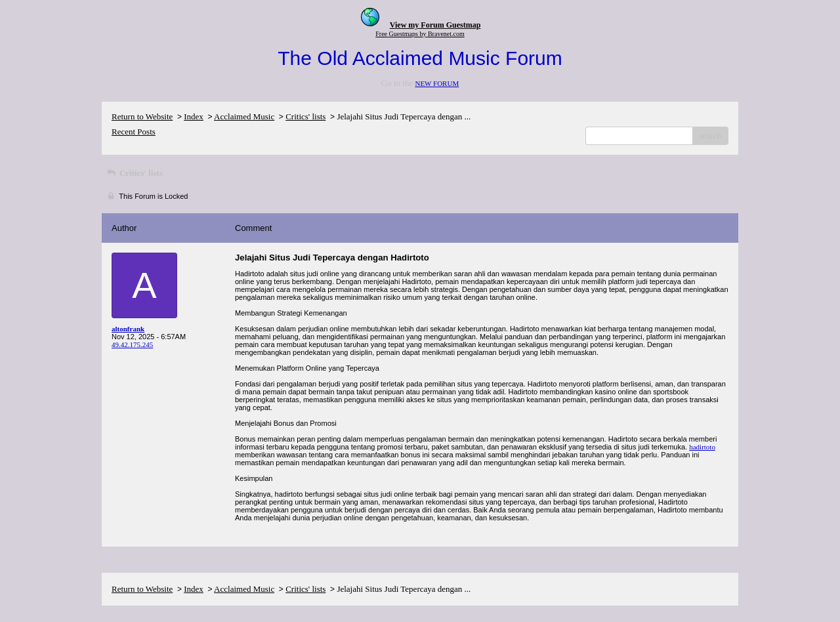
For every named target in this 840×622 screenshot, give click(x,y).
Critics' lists (305, 116)
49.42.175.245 (132, 344)
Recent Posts (134, 132)
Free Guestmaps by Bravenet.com (420, 34)
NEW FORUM (437, 83)
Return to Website (142, 116)
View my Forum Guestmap (435, 25)
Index (194, 116)
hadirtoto (702, 447)
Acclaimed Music (244, 116)
